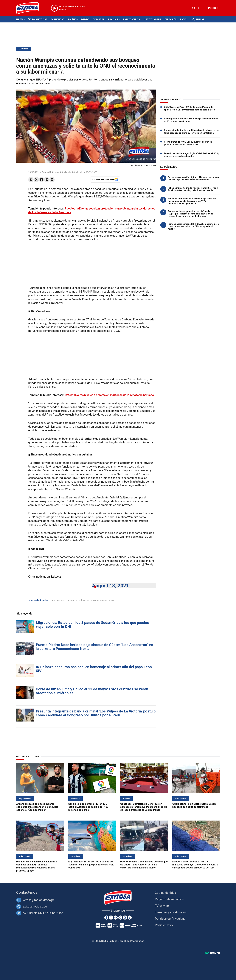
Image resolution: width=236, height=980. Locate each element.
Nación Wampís (100, 600)
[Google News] (125, 918)
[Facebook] (106, 918)
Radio (183, 19)
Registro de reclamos (169, 899)
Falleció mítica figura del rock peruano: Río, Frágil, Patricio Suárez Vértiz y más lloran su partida (193, 189)
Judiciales (114, 19)
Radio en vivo (164, 925)
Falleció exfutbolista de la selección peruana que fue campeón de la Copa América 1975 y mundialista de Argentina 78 (192, 201)
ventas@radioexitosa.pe (39, 900)
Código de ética (165, 893)
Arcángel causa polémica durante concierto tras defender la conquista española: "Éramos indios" (37, 807)
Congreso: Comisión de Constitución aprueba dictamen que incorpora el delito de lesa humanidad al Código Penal (144, 807)
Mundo (85, 19)
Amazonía (73, 600)
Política (73, 19)
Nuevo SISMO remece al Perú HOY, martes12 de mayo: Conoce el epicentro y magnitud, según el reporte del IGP (195, 865)
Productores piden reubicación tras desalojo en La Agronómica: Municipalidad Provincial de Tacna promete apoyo (37, 866)
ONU (113, 600)
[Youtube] (116, 918)
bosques (85, 600)
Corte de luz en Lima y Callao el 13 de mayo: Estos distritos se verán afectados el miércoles (92, 691)
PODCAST (214, 8)
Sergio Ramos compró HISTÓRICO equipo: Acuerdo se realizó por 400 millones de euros (88, 807)
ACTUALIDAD (58, 600)
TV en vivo (162, 906)
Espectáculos (132, 19)
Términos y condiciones (171, 912)
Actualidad (58, 19)
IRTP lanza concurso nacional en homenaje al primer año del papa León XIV (94, 669)
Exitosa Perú (153, 19)
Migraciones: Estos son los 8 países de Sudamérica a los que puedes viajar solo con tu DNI (92, 625)
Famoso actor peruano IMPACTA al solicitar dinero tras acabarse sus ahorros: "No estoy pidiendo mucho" (193, 226)
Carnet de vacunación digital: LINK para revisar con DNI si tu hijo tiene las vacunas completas (193, 178)
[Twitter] (111, 918)
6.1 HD (196, 8)
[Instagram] (120, 918)
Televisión (171, 19)
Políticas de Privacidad (170, 919)
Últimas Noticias (37, 19)
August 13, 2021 (111, 586)
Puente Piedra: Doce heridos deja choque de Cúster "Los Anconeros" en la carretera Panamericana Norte (94, 647)
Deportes (98, 19)
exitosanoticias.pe (35, 906)
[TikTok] (130, 918)
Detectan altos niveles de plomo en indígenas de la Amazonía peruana (109, 395)
